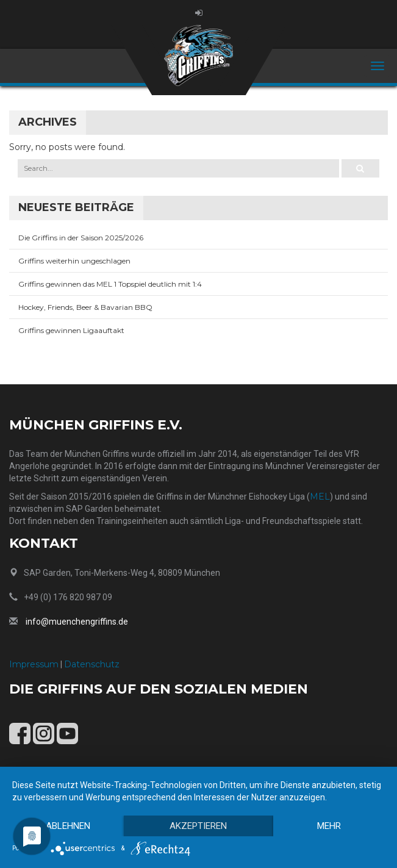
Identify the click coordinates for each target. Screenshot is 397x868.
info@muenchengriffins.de (77, 622)
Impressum (34, 664)
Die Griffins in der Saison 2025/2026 (81, 238)
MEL (320, 497)
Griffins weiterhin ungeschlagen (74, 261)
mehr (329, 826)
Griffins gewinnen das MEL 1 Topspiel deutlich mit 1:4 (110, 284)
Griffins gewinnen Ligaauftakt (71, 330)
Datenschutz (92, 664)
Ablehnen (68, 826)
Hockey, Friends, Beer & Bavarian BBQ (85, 307)
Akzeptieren (198, 826)
